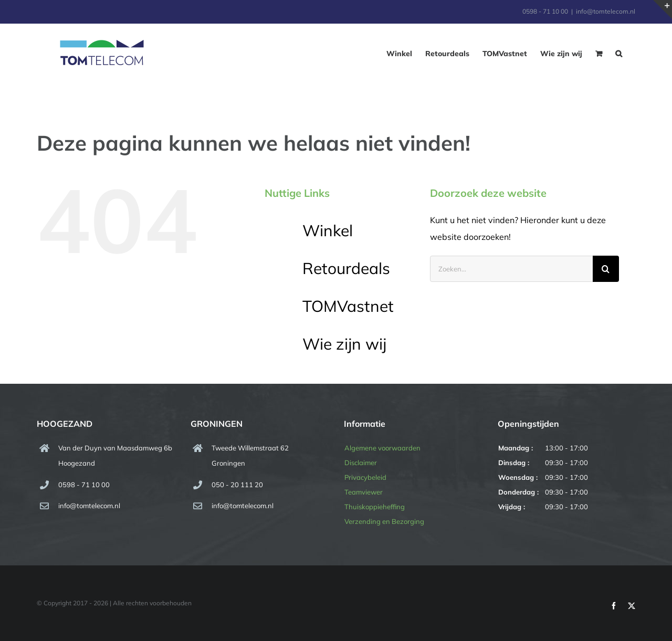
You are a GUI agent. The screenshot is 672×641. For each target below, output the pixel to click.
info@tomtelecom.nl (606, 11)
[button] (619, 54)
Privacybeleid (365, 477)
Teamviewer (364, 492)
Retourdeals (346, 268)
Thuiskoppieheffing (375, 507)
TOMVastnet (348, 306)
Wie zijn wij (344, 344)
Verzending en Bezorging (384, 521)
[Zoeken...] (511, 269)
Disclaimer (361, 463)
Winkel (328, 230)
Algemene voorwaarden (382, 448)
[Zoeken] (606, 269)
